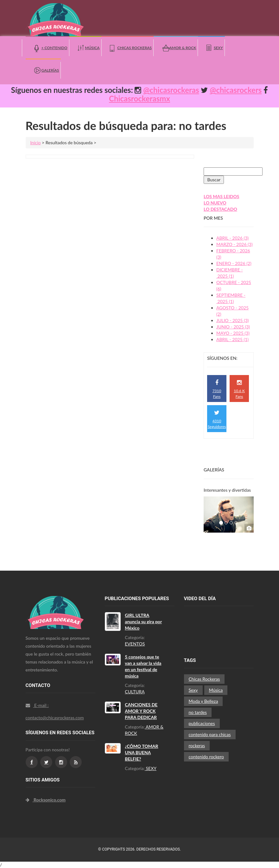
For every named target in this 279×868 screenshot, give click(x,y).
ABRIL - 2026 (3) (232, 238)
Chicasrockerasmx (139, 98)
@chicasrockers (236, 90)
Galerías (50, 70)
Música (92, 48)
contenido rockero (206, 757)
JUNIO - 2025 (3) (233, 327)
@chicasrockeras (171, 90)
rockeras (197, 745)
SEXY (151, 768)
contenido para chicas (210, 734)
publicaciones (202, 723)
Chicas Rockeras (134, 48)
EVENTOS (135, 644)
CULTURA (135, 692)
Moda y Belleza (203, 701)
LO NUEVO (215, 203)
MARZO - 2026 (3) (235, 244)
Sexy (218, 48)
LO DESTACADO (220, 209)
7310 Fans (217, 389)
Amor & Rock (183, 48)
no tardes (198, 712)
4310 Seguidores (217, 419)
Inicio (36, 143)
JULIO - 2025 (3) (233, 320)
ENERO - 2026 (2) (234, 263)
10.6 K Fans (239, 389)
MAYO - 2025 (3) (233, 333)
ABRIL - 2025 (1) (232, 339)
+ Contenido (54, 48)
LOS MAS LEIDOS (221, 196)
